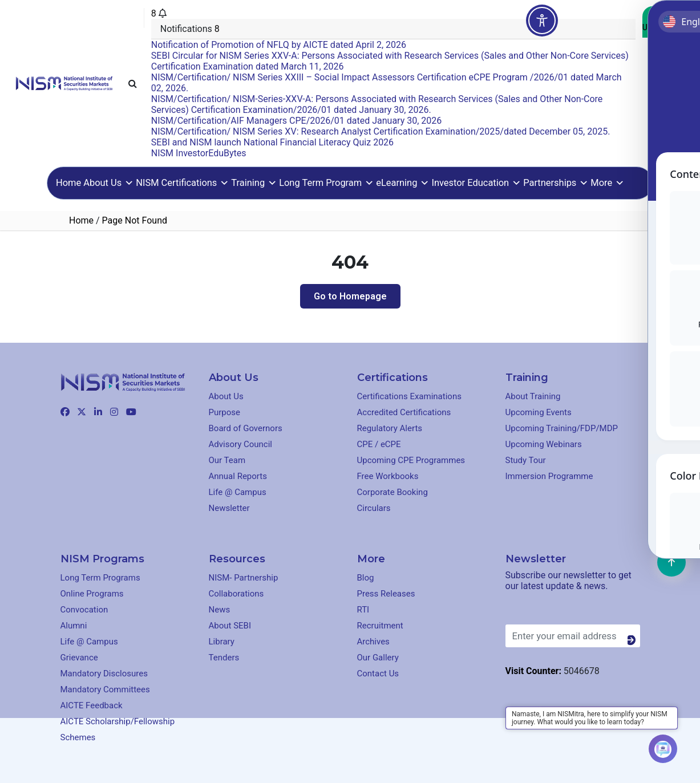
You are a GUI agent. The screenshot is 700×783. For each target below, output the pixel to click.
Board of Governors (246, 428)
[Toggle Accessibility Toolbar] (542, 21)
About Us (108, 183)
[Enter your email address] (573, 636)
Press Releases (386, 594)
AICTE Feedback (92, 705)
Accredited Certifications (404, 412)
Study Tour (526, 460)
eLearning (402, 183)
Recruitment (380, 626)
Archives (373, 642)
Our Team (227, 460)
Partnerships (556, 183)
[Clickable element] (64, 82)
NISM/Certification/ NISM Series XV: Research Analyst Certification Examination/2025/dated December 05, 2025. (381, 131)
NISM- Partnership (244, 578)
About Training (533, 396)
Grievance (79, 658)
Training (254, 183)
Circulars (374, 508)
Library (222, 642)
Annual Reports (238, 476)
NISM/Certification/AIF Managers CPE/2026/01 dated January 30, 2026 (296, 121)
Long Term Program (326, 183)
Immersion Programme (549, 476)
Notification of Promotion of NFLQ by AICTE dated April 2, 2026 (279, 45)
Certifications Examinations (409, 396)
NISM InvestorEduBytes (199, 153)
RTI (363, 610)
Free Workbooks (388, 476)
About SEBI (230, 626)
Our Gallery (378, 658)
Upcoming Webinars (544, 444)
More (607, 183)
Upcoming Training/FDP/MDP (562, 428)
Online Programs (92, 594)
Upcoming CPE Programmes (411, 460)
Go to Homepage (350, 296)
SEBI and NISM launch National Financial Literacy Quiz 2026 (272, 142)
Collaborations (236, 594)
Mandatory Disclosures (104, 674)
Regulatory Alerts (390, 428)
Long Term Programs (100, 578)
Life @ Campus (238, 492)
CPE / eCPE (379, 444)
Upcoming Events (539, 412)
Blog (366, 578)
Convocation (84, 610)
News (220, 610)
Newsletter (229, 508)
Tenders (224, 658)
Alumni (74, 626)
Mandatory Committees (105, 689)
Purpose (225, 412)
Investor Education (476, 183)
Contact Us (663, 22)
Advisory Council (241, 444)
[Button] (634, 640)
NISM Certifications (182, 183)
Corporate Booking (393, 492)
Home (68, 183)
